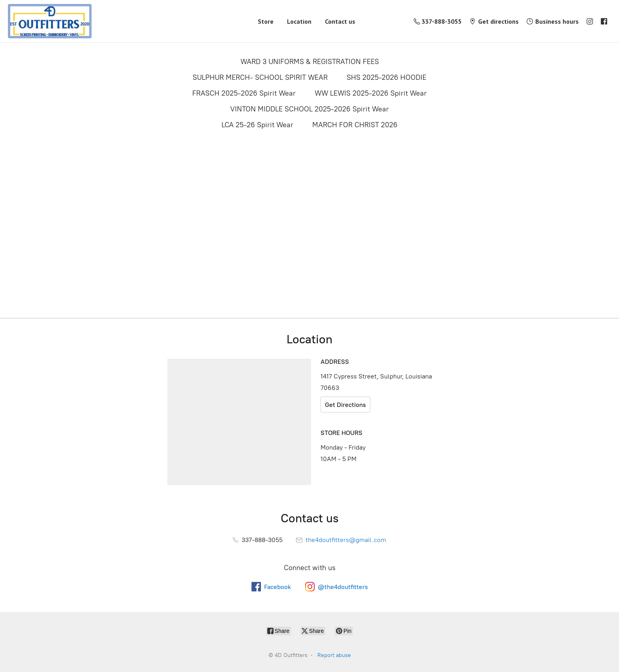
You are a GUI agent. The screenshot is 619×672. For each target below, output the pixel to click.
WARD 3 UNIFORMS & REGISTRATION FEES (310, 62)
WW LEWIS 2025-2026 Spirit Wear (371, 93)
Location (299, 21)
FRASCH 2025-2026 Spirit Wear (244, 93)
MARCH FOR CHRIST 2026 (355, 125)
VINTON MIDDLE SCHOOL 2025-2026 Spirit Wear (309, 109)
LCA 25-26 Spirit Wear (257, 125)
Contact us (340, 21)
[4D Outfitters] (50, 21)
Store (266, 21)
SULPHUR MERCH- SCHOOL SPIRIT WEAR (260, 77)
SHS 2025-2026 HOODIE (386, 77)
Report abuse (334, 655)
